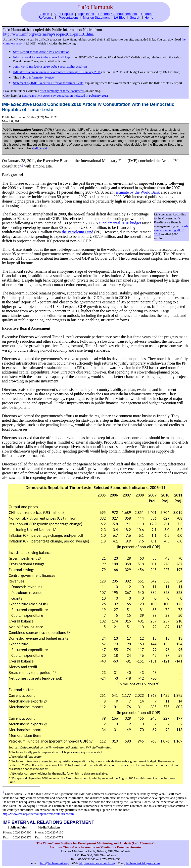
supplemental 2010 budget (120, 223)
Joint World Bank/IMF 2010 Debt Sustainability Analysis (50, 66)
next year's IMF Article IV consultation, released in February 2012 (65, 96)
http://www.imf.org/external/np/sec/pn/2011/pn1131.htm (48, 34)
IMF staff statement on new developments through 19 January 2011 (57, 72)
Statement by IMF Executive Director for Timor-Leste (48, 83)
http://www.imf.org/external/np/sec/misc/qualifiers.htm (38, 814)
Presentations (69, 18)
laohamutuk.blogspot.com (143, 863)
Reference (46, 18)
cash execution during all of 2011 (171, 230)
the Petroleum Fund (78, 232)
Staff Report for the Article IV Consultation (41, 52)
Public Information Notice (37, 77)
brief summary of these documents (62, 91)
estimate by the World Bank (138, 192)
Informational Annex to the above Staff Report (43, 57)
